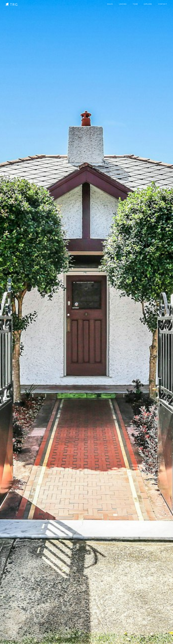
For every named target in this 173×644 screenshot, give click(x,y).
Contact (163, 4)
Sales (110, 4)
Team (135, 4)
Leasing (123, 4)
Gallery (163, 636)
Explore (148, 4)
